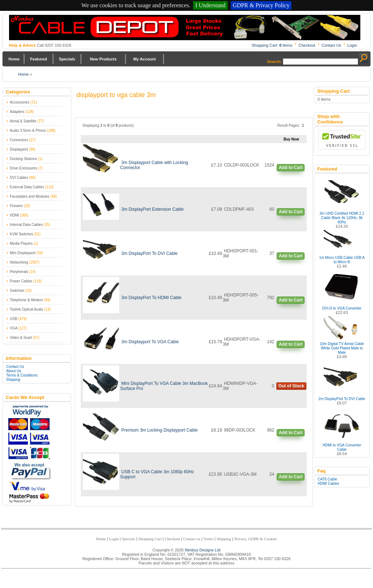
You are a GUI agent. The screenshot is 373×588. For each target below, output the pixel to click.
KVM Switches (21, 234)
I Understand (210, 5)
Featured (38, 59)
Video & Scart (21, 338)
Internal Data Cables (26, 225)
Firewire (16, 206)
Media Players (21, 243)
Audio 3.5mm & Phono (28, 131)
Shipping (13, 380)
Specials (67, 59)
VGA (14, 328)
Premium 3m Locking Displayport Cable (160, 430)
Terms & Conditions (22, 375)
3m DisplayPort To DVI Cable (149, 253)
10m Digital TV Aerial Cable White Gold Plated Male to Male (342, 348)
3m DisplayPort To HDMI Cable (151, 298)
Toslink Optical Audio (26, 309)
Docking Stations (23, 159)
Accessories (20, 102)
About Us (14, 371)
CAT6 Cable (327, 479)
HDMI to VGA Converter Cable (342, 447)
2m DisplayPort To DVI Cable (342, 399)
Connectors (19, 140)
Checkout (307, 45)
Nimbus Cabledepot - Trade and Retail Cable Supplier (185, 28)
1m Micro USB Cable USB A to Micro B (342, 260)
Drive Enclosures (24, 168)
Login (352, 45)
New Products (103, 59)
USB (14, 319)
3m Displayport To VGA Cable (150, 342)
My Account (144, 59)
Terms (208, 539)
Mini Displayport (23, 253)
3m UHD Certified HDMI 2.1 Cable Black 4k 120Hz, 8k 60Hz (342, 218)
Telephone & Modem (26, 300)
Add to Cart (291, 168)
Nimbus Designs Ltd (202, 550)
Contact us (192, 539)
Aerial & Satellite (23, 121)
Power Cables (21, 281)
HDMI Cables (328, 484)
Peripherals (19, 272)
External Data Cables (27, 187)
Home (14, 59)
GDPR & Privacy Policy (261, 5)
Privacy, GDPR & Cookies (256, 539)
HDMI (14, 215)
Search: (274, 62)
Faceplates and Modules (30, 196)
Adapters (17, 112)
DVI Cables (19, 178)
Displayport (19, 149)
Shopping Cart (150, 539)
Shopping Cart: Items (272, 45)
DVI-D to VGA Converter (342, 308)
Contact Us (331, 45)
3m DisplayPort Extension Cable (152, 209)
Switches (17, 291)
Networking (19, 262)
